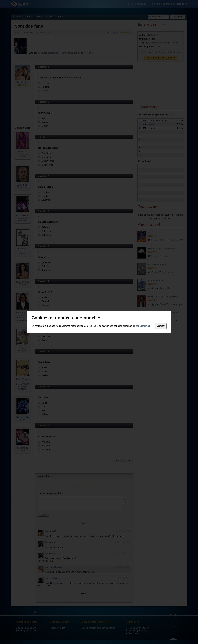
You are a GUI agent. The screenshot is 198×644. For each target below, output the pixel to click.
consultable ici (143, 326)
